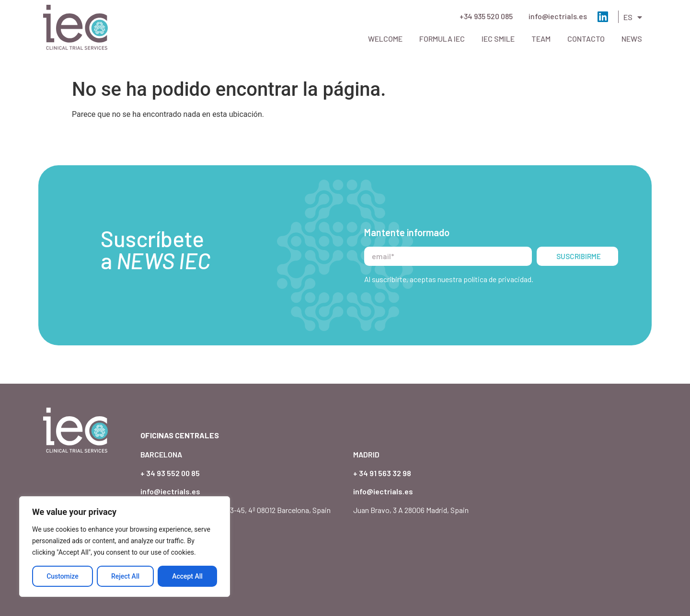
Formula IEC (442, 39)
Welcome (385, 39)
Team (541, 39)
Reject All (125, 576)
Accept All (187, 576)
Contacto (586, 39)
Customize (63, 576)
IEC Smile (498, 39)
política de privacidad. (498, 260)
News (632, 39)
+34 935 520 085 (486, 16)
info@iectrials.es (558, 16)
